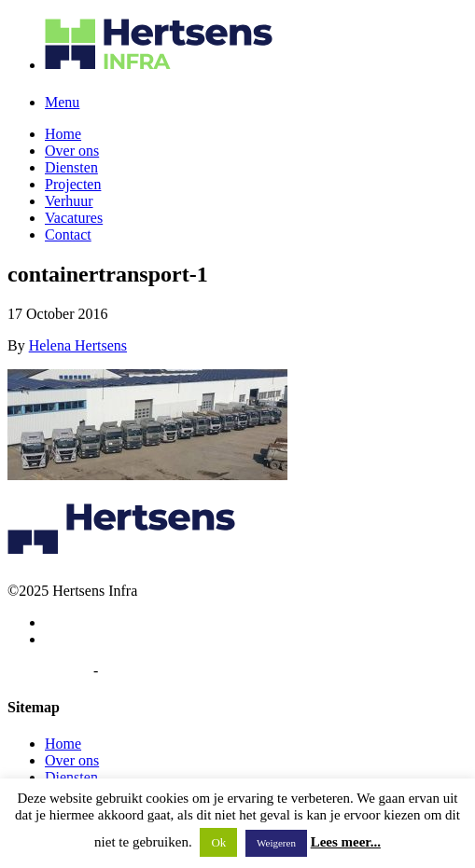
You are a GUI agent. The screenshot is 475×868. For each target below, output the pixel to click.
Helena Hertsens (78, 345)
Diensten (71, 167)
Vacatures (74, 218)
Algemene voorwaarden (172, 671)
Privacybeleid (49, 671)
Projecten (73, 184)
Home (63, 134)
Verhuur (69, 201)
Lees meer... (346, 842)
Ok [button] (218, 842)
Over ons (72, 151)
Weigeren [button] (276, 843)
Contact (68, 234)
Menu (62, 102)
